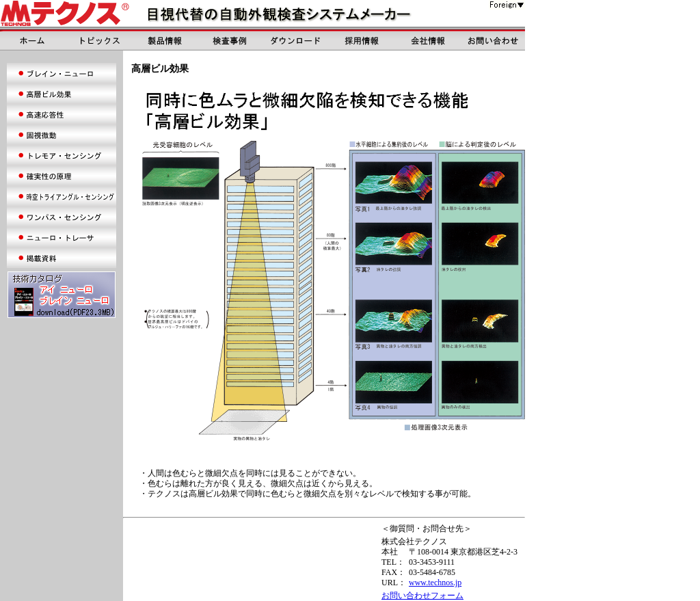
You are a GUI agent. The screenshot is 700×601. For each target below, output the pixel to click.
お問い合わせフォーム (422, 596)
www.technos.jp (435, 583)
